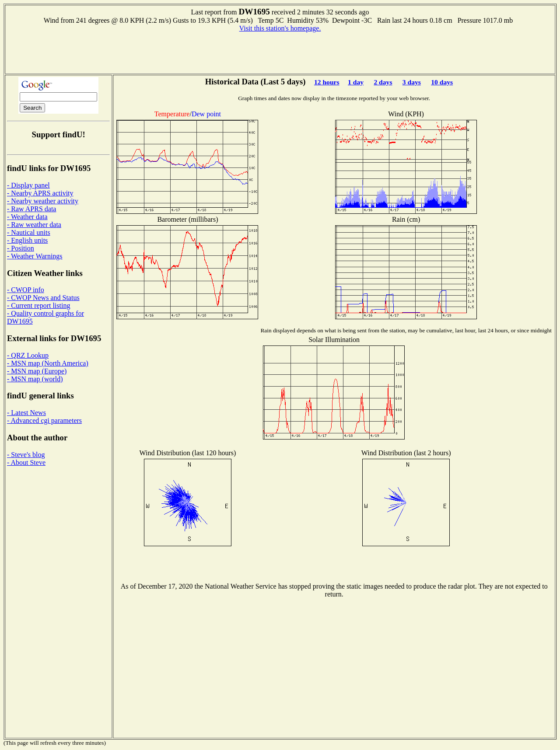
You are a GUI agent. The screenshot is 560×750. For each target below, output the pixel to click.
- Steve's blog (26, 455)
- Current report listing (38, 305)
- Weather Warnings (35, 256)
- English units (27, 240)
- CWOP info (26, 290)
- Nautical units (29, 232)
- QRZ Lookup (28, 355)
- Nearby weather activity (43, 201)
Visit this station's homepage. (280, 28)
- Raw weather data (34, 225)
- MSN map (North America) (48, 363)
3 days (412, 82)
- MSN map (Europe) (37, 371)
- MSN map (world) (35, 379)
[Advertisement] (280, 52)
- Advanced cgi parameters (44, 420)
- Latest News (26, 413)
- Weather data (27, 217)
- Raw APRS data (31, 209)
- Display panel (28, 185)
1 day (356, 82)
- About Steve (26, 462)
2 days (383, 82)
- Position (21, 248)
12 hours (327, 82)
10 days (442, 82)
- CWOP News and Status (43, 298)
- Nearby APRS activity (40, 193)
